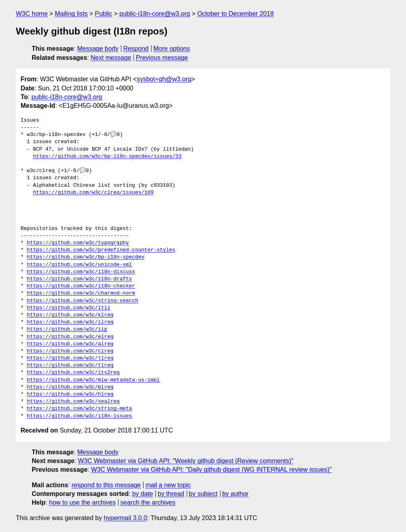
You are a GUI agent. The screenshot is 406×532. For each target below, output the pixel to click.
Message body (98, 49)
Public (103, 14)
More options (172, 49)
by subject (203, 494)
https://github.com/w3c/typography (78, 243)
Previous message (162, 58)
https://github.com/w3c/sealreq (73, 402)
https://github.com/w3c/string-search (83, 301)
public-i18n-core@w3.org (155, 14)
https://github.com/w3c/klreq (70, 315)
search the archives (148, 502)
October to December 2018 (235, 14)
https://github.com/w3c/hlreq (70, 394)
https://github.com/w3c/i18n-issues (79, 416)
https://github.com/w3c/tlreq (70, 366)
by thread (171, 494)
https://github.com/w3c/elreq (70, 337)
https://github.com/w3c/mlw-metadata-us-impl (93, 380)
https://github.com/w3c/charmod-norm (81, 293)
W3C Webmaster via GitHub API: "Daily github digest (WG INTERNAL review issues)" (211, 470)
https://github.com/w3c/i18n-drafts (79, 279)
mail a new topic (168, 485)
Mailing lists (71, 14)
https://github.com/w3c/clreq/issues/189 (93, 193)
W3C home (32, 14)
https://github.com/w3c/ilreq (70, 322)
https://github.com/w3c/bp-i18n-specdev (86, 257)
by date (142, 494)
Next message (111, 58)
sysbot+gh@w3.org (164, 79)
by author (235, 494)
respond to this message (106, 485)
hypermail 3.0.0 (125, 518)
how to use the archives (82, 502)
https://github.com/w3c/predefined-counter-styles (101, 250)
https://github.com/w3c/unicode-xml (79, 265)
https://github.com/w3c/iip (67, 329)
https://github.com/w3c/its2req (73, 373)
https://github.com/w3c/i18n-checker (81, 286)
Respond (136, 49)
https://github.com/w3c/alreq (70, 344)
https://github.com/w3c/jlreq (70, 358)
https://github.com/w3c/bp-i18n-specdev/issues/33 (107, 157)
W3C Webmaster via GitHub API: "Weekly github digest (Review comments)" (186, 461)
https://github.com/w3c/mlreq (70, 387)
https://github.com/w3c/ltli (69, 308)
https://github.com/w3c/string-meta (79, 409)
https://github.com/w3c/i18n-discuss (81, 272)
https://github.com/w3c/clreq (70, 351)
